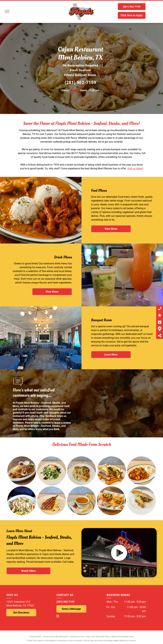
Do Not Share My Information (56, 636)
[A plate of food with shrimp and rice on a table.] (140, 470)
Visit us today (135, 168)
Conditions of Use (77, 636)
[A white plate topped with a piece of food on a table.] (81, 471)
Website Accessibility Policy (122, 636)
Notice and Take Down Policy (98, 636)
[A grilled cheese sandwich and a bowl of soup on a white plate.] (129, 495)
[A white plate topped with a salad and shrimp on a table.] (51, 471)
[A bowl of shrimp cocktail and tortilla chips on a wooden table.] (103, 495)
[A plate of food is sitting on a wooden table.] (22, 471)
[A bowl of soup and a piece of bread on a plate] (76, 497)
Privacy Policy (35, 636)
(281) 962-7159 (80, 83)
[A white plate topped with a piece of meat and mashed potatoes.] (48, 498)
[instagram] (58, 617)
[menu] (7, 11)
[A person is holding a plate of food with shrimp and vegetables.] (20, 499)
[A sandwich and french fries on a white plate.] (111, 470)
